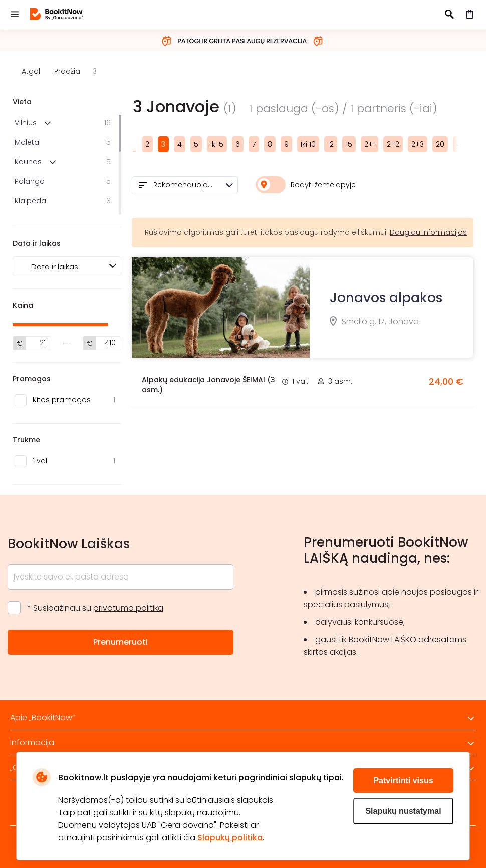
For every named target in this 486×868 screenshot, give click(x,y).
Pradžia (67, 71)
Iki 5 (217, 144)
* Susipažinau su (95, 608)
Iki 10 (308, 144)
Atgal (31, 71)
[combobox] (185, 185)
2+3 (418, 144)
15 (349, 144)
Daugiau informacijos (428, 232)
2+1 (370, 144)
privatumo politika (128, 608)
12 (331, 144)
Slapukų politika (230, 838)
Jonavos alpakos (386, 298)
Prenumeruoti (120, 642)
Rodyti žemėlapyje (323, 185)
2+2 (393, 144)
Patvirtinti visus (403, 781)
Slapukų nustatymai (403, 811)
